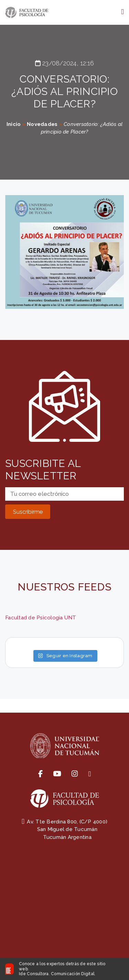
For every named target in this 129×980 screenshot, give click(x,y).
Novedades (42, 124)
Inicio (14, 124)
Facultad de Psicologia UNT (41, 618)
